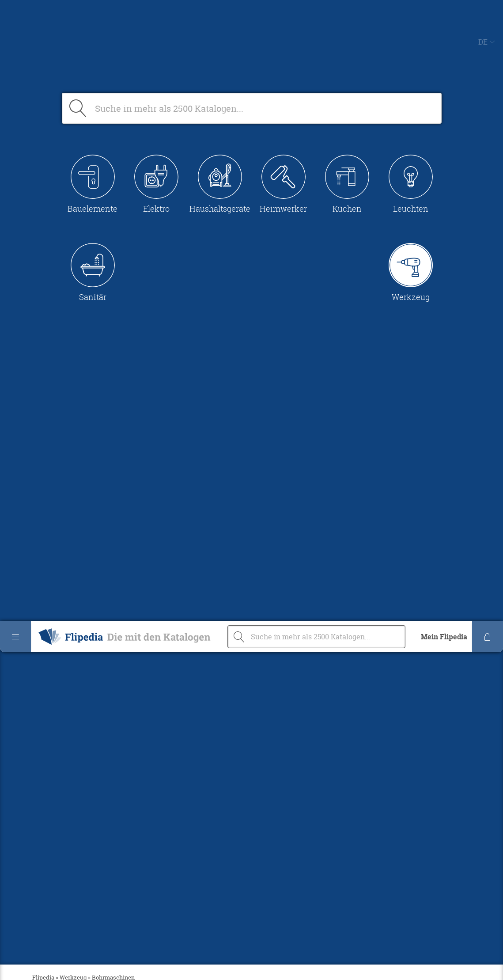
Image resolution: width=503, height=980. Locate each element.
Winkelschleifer (58, 484)
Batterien (47, 410)
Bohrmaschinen (58, 420)
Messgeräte (51, 441)
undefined (48, 687)
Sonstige (45, 505)
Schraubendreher (61, 463)
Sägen (41, 452)
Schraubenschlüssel (65, 473)
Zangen (43, 494)
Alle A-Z (45, 399)
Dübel (41, 431)
